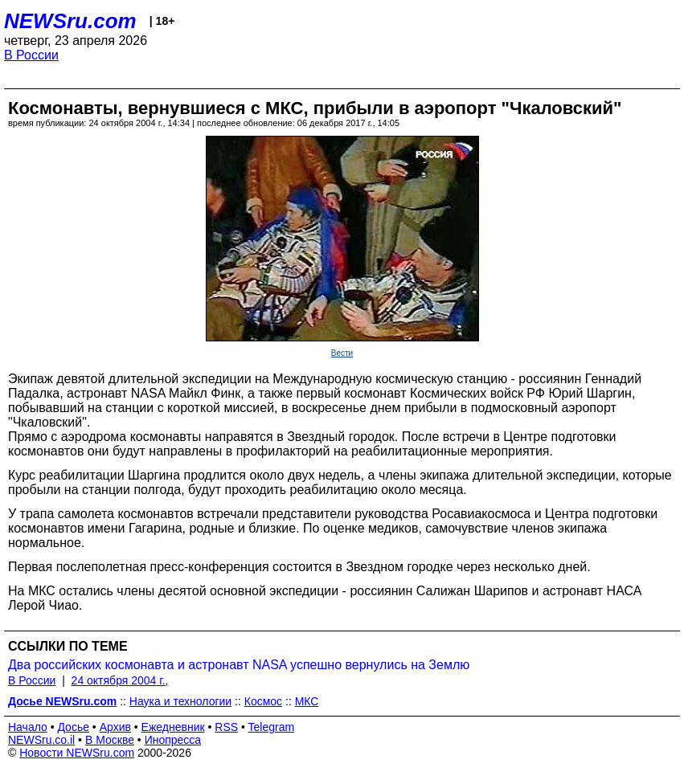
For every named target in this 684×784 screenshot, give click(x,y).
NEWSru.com (70, 21)
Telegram (272, 727)
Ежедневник (173, 727)
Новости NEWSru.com (77, 753)
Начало (28, 727)
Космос (263, 701)
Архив (115, 727)
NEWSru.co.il (41, 740)
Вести (342, 353)
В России (31, 55)
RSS (226, 727)
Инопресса (173, 740)
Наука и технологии (180, 701)
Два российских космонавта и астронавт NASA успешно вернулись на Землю (239, 665)
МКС (307, 701)
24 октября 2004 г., (120, 680)
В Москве (110, 740)
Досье (73, 727)
